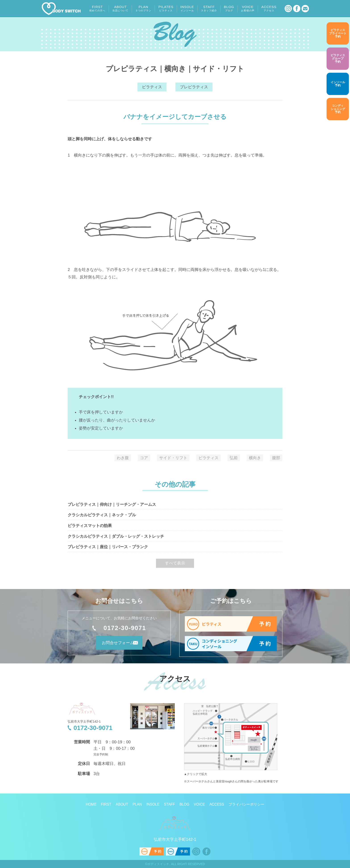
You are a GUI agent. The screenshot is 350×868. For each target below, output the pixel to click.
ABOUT (120, 8)
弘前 (234, 458)
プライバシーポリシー (246, 804)
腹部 (276, 458)
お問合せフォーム (113, 645)
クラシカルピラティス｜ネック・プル (102, 515)
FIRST (97, 8)
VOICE (248, 8)
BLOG (229, 8)
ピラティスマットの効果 (90, 526)
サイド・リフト (173, 458)
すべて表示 (175, 563)
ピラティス (152, 87)
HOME (91, 804)
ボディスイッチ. (159, 864)
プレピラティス (194, 87)
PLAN (143, 8)
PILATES (166, 8)
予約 (338, 33)
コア (144, 458)
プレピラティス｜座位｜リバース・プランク (108, 547)
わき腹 (123, 458)
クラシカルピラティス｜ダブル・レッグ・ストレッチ (116, 536)
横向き (255, 458)
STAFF (209, 8)
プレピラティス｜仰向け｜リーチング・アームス (112, 504)
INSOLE (187, 8)
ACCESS (269, 8)
